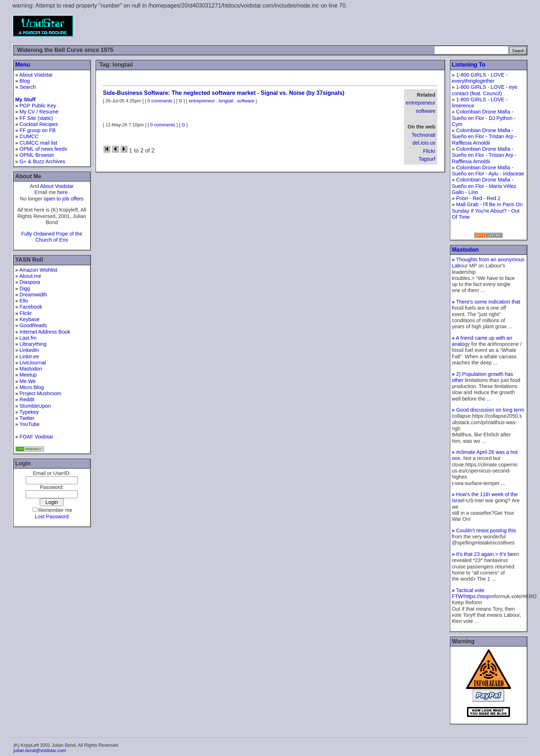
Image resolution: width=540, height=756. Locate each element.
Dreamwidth (33, 295)
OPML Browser (37, 155)
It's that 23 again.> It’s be (483, 554)
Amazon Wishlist (38, 270)
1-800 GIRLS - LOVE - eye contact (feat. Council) (485, 90)
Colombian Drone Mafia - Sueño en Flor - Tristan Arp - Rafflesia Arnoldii (484, 137)
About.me (30, 276)
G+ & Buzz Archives (43, 161)
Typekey (29, 412)
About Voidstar (36, 75)
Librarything (33, 344)
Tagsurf (427, 159)
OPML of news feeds (43, 149)
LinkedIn (29, 350)
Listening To (469, 65)
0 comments (160, 101)
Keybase (30, 319)
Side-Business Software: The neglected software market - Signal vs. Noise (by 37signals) (224, 93)
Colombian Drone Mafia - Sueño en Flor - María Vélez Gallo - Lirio (484, 186)
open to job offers (64, 199)
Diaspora (30, 282)
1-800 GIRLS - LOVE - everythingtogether (480, 78)
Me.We (28, 381)
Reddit (27, 399)
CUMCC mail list (39, 143)
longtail (226, 101)
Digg (25, 289)
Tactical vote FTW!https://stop (471, 593)
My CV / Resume (39, 112)
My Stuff (26, 100)
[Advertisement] (398, 26)
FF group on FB (38, 130)
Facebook (31, 307)
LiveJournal (33, 363)
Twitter (27, 418)
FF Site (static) (37, 118)
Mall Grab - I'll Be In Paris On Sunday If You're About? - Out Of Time (487, 211)
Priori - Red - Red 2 (478, 198)
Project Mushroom (41, 393)
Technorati (423, 135)
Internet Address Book (45, 332)
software (425, 111)
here (62, 192)
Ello (24, 301)
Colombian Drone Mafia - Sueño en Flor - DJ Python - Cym (484, 118)
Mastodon (31, 369)
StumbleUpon (35, 406)
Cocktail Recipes (39, 124)
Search (28, 87)
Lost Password (52, 517)
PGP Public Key (38, 106)
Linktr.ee (29, 357)
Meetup (28, 375)
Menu (23, 65)
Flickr (26, 313)
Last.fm (28, 338)
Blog (25, 81)
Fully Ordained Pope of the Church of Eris (52, 237)
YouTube (30, 424)
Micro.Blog (32, 387)
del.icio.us (424, 143)
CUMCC (29, 136)
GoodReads (33, 325)
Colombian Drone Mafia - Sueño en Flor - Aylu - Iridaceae (488, 171)
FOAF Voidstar (37, 437)
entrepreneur (420, 103)
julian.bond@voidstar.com (40, 750)
